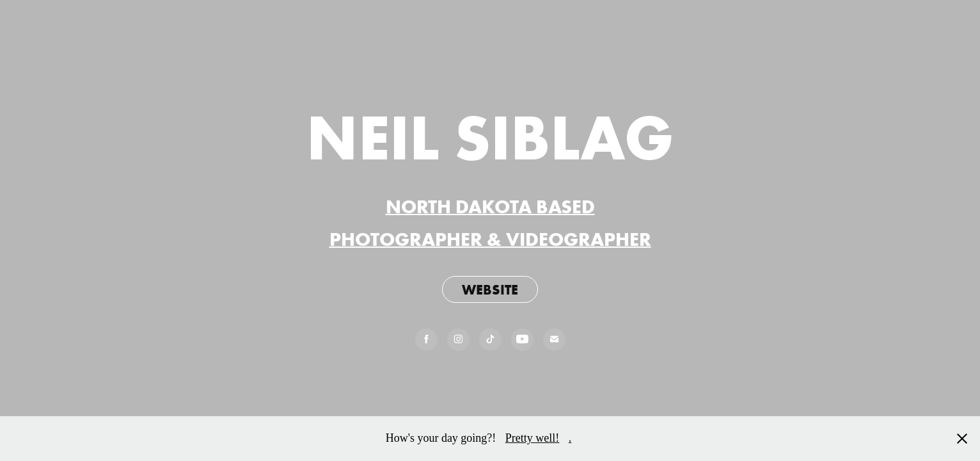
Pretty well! (532, 438)
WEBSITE (490, 289)
